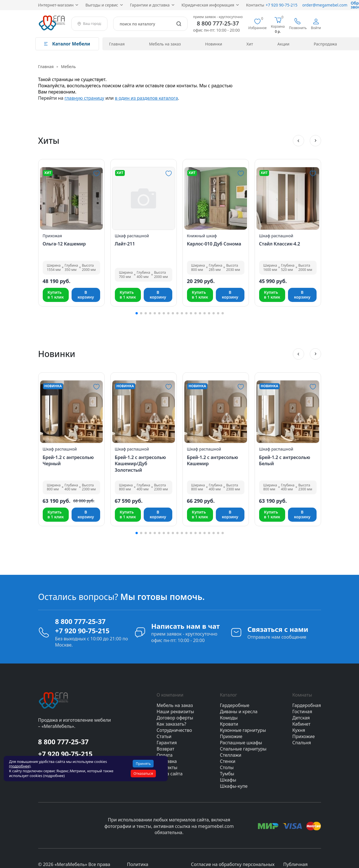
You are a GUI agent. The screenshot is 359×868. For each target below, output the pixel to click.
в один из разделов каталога (146, 98)
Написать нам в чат (186, 626)
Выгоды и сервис (102, 5)
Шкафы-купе (234, 786)
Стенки (228, 761)
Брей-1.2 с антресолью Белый (285, 460)
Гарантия (167, 743)
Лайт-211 (125, 244)
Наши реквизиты (176, 712)
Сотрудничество (174, 730)
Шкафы (228, 780)
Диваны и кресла (239, 712)
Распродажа (325, 44)
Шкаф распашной (132, 236)
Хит (250, 44)
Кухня (299, 730)
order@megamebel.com (325, 5)
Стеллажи (231, 755)
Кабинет (301, 724)
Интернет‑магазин (56, 5)
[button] (298, 141)
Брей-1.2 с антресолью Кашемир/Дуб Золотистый (140, 464)
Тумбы (227, 774)
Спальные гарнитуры (243, 749)
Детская (301, 718)
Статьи (164, 736)
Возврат (166, 749)
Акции (283, 44)
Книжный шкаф (202, 236)
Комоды (229, 718)
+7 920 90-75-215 (82, 631)
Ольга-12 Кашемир (64, 244)
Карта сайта (170, 774)
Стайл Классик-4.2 (280, 244)
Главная (117, 44)
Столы (227, 767)
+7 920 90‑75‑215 (281, 5)
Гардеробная (307, 705)
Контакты (255, 5)
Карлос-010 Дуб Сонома (214, 244)
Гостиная (302, 712)
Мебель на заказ (165, 44)
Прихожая (52, 236)
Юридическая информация (208, 5)
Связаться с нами (278, 629)
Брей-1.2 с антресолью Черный (68, 460)
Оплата (165, 755)
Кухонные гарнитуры (243, 730)
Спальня (302, 743)
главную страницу (84, 98)
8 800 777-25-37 (218, 23)
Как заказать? (172, 724)
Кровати (229, 724)
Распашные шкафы (241, 743)
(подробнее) (20, 766)
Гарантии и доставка (150, 5)
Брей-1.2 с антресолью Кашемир (213, 460)
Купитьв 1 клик (56, 295)
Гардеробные (235, 705)
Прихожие (231, 736)
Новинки (214, 44)
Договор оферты (175, 718)
